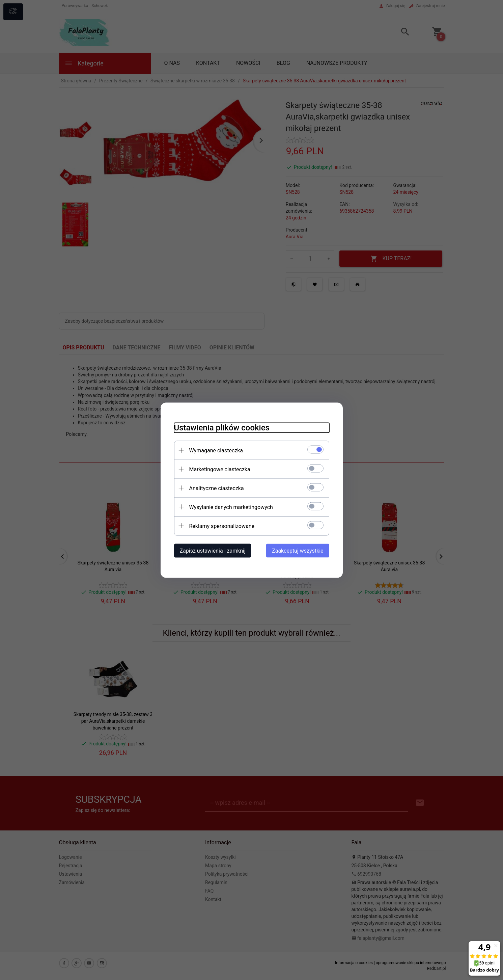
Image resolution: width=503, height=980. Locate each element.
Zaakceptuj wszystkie (298, 550)
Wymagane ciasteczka (216, 450)
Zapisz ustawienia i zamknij (213, 550)
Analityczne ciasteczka (217, 488)
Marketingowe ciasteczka (220, 469)
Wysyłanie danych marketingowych (231, 507)
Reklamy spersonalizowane (222, 526)
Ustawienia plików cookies (222, 427)
